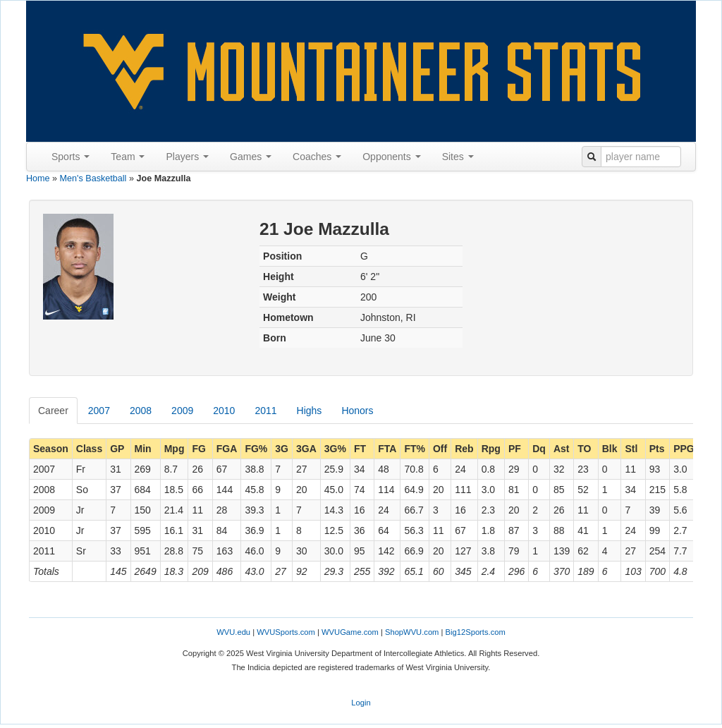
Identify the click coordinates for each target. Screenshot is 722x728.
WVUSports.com (286, 632)
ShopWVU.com (412, 632)
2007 (99, 411)
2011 (265, 411)
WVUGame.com (350, 632)
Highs (310, 411)
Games (251, 157)
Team (128, 157)
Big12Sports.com (476, 632)
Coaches (317, 157)
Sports (71, 157)
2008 (141, 411)
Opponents (391, 157)
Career (53, 411)
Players (187, 157)
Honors (357, 411)
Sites (458, 157)
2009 (182, 411)
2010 (224, 411)
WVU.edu (233, 632)
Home (38, 178)
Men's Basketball (93, 178)
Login (361, 703)
